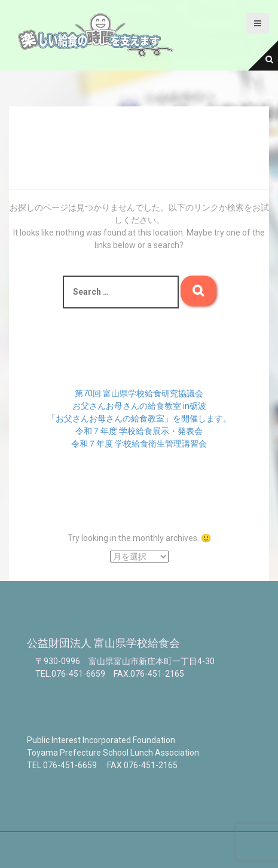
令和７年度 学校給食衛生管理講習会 (139, 444)
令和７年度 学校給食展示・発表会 (139, 431)
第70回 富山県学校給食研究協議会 (139, 393)
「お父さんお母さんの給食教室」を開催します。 (139, 418)
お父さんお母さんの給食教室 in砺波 (139, 406)
